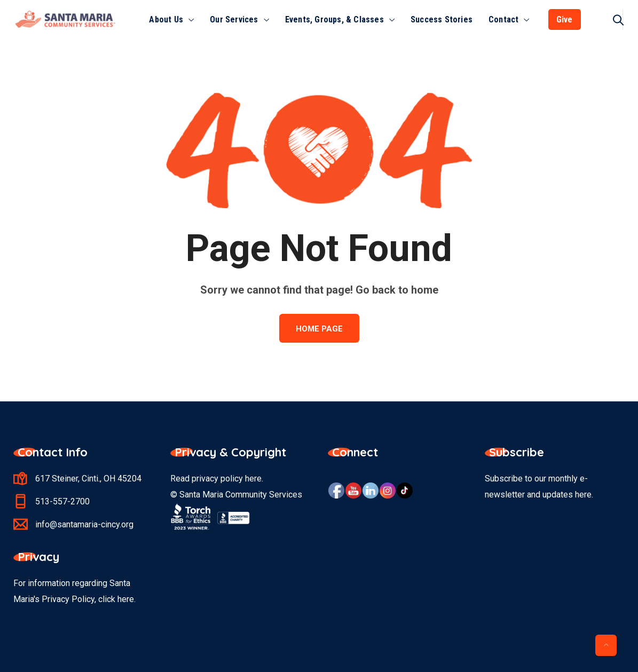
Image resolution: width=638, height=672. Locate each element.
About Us (166, 19)
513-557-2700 (62, 501)
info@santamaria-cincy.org (84, 524)
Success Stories (442, 19)
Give (565, 19)
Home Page (319, 329)
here (253, 479)
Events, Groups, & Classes (334, 19)
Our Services (234, 19)
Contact (503, 19)
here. (127, 599)
